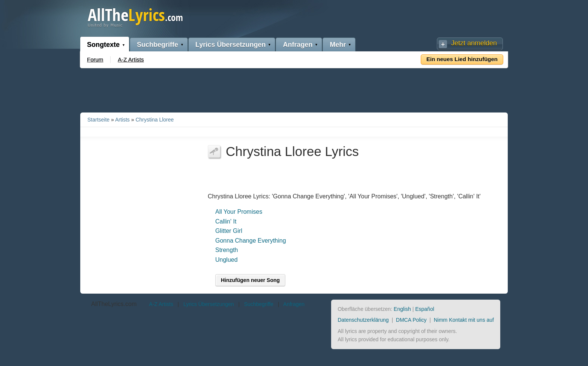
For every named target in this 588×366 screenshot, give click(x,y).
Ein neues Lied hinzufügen (462, 59)
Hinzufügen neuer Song (250, 280)
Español (425, 309)
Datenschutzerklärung (363, 320)
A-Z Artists (131, 59)
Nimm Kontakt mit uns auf (464, 320)
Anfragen (298, 45)
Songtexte (103, 45)
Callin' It (226, 221)
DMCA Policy (411, 320)
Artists (122, 120)
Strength (226, 250)
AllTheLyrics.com (114, 304)
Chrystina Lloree (154, 120)
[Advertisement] (294, 89)
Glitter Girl (229, 231)
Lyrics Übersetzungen (230, 45)
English (402, 309)
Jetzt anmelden (474, 43)
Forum (95, 59)
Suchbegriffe (157, 45)
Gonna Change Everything (251, 241)
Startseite (98, 120)
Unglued (226, 260)
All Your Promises (239, 212)
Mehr (338, 45)
